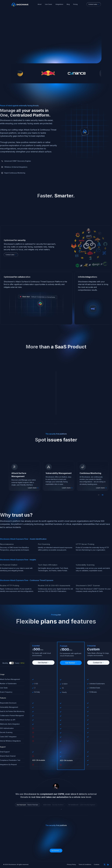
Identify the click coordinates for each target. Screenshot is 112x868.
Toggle (12, 663)
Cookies (97, 865)
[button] (99, 495)
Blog (68, 4)
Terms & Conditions (85, 865)
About (40, 4)
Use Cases (49, 4)
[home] (20, 4)
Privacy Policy (71, 865)
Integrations (59, 4)
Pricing (75, 4)
